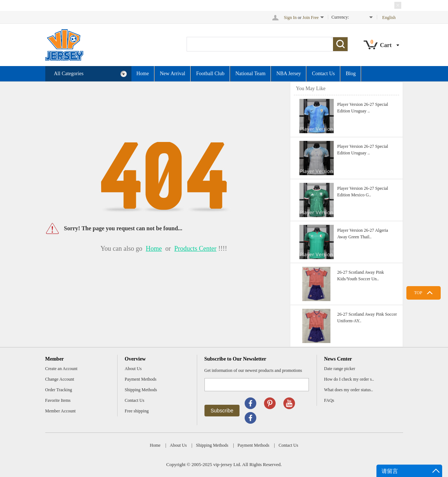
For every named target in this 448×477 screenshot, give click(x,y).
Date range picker (340, 369)
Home (143, 74)
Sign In (290, 18)
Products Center (195, 249)
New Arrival (173, 74)
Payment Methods (141, 379)
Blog (351, 74)
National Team (250, 74)
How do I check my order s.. (349, 379)
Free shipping (137, 411)
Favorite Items (58, 400)
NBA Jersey (289, 74)
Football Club (210, 74)
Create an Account (62, 369)
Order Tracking (59, 390)
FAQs (329, 400)
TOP (418, 293)
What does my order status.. (349, 390)
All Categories (91, 74)
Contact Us (323, 74)
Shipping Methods (141, 390)
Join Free (311, 18)
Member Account (61, 411)
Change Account (60, 379)
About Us (133, 369)
